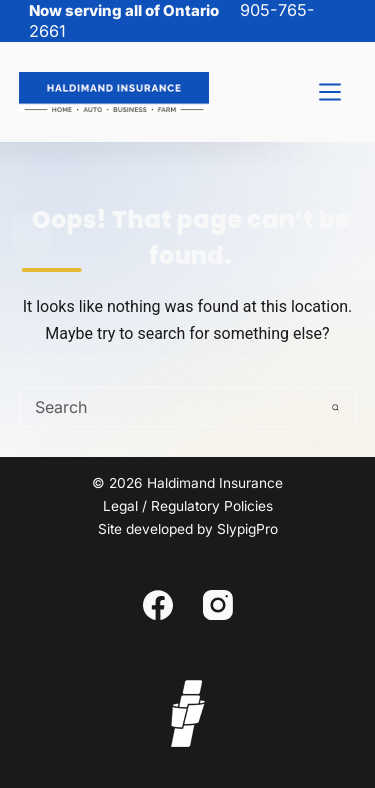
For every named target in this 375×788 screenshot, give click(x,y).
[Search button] (335, 407)
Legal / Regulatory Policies (188, 506)
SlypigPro (247, 529)
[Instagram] (218, 605)
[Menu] (330, 92)
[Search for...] (168, 407)
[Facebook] (158, 605)
